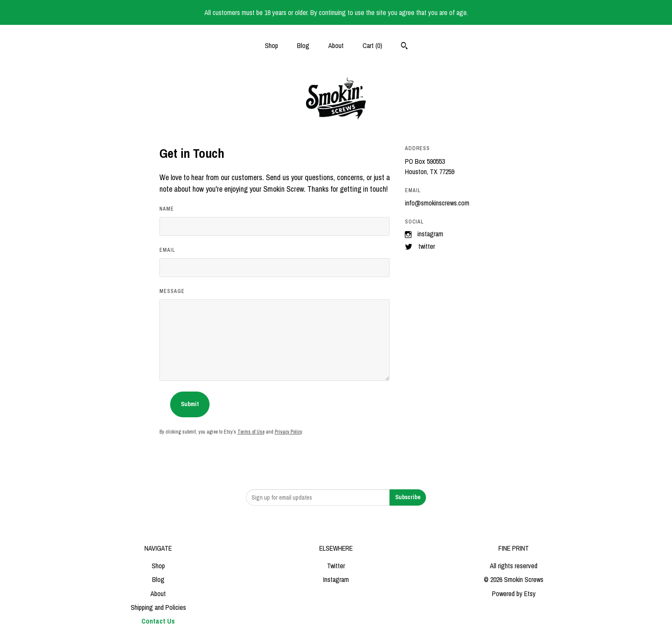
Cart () (372, 45)
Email (167, 250)
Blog (303, 45)
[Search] (404, 47)
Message (172, 291)
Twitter (427, 246)
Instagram (430, 234)
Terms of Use (251, 432)
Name (167, 209)
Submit (190, 404)
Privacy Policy (288, 432)
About (336, 45)
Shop (271, 45)
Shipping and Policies (158, 607)
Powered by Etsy (514, 594)
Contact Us (158, 621)
